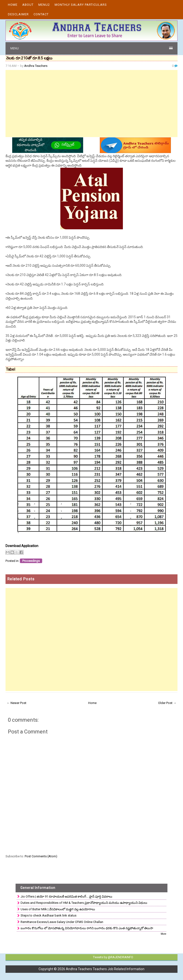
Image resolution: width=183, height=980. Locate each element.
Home (13, 5)
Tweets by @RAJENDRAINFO (113, 957)
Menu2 (44, 5)
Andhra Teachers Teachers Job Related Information (105, 969)
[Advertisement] (91, 104)
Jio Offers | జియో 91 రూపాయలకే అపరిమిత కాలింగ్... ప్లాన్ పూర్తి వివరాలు (66, 896)
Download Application (22, 546)
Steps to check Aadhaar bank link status (49, 915)
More (163, 934)
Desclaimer (18, 14)
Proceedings (31, 561)
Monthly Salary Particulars (81, 5)
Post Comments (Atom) (41, 856)
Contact (41, 14)
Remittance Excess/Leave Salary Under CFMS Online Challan (62, 922)
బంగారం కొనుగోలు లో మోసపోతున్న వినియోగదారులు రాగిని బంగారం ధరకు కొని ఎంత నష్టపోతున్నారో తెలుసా (87, 928)
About (28, 5)
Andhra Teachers (36, 66)
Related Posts (21, 579)
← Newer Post (17, 703)
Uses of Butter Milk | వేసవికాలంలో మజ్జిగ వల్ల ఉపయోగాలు (58, 909)
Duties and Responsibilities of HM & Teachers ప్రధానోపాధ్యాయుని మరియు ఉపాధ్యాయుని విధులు (84, 903)
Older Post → (167, 703)
